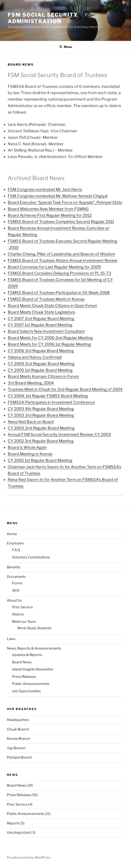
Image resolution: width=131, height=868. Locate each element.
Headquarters (18, 720)
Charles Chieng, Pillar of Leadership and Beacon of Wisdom (61, 254)
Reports (13, 823)
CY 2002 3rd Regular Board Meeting (41, 441)
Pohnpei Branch (19, 757)
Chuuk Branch (18, 729)
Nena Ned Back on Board (31, 422)
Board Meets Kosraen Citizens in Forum (43, 376)
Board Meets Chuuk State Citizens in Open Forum (52, 306)
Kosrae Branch (19, 739)
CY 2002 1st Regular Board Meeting (40, 460)
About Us (14, 600)
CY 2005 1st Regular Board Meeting (40, 370)
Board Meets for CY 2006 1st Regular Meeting (49, 344)
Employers (16, 543)
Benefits (14, 567)
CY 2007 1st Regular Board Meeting (40, 325)
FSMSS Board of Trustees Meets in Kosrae (46, 299)
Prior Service (22, 607)
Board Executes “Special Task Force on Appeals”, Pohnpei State (65, 202)
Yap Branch (16, 748)
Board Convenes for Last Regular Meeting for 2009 (54, 267)
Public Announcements (31, 684)
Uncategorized (19, 832)
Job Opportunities (26, 691)
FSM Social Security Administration (43, 18)
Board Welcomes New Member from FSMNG (48, 209)
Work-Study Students (34, 628)
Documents (16, 577)
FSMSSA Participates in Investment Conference (51, 402)
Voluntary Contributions (31, 557)
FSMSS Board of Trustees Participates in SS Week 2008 (59, 293)
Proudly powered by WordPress (29, 857)
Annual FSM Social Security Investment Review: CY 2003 (59, 434)
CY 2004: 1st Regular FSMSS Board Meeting (48, 396)
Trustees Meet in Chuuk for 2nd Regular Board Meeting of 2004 (65, 389)
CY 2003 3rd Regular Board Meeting (41, 415)
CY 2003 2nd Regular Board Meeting (41, 428)
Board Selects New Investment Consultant (46, 331)
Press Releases (24, 677)
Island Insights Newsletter (33, 669)
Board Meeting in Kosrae (30, 454)
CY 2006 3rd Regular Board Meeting (41, 351)
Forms (17, 583)
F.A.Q (16, 550)
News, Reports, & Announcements (34, 648)
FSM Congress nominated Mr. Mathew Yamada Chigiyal (58, 196)
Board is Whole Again (27, 447)
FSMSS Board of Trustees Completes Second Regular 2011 (61, 222)
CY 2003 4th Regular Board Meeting (41, 409)
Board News (22, 662)
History (18, 614)
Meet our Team (24, 622)
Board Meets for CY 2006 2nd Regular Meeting (50, 338)
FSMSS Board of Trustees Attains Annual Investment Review (63, 260)
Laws (11, 639)
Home (12, 534)
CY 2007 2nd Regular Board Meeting (41, 319)
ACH (16, 591)
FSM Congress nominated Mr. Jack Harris (45, 189)
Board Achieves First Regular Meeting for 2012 (50, 215)
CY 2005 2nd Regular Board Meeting (41, 364)
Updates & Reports (27, 655)
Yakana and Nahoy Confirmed (35, 357)
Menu (66, 47)
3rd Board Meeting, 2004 (31, 383)
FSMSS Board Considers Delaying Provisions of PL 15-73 (59, 273)
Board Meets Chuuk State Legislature (41, 312)
